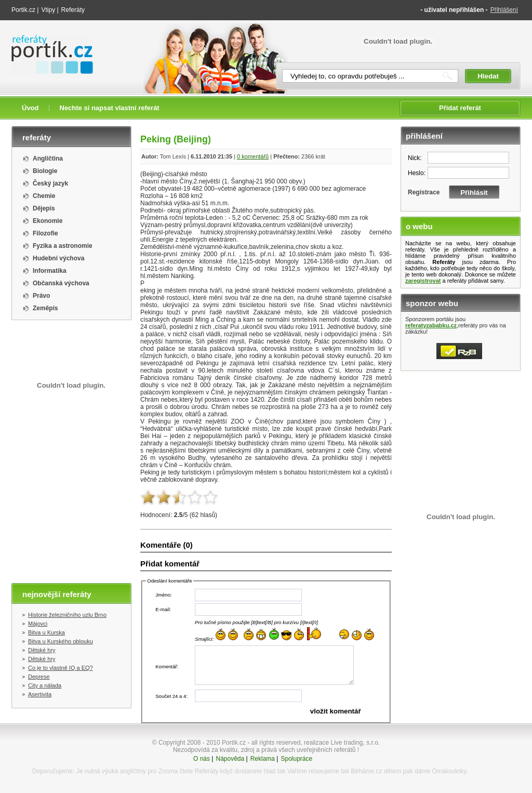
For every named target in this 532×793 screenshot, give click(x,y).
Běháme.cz (366, 771)
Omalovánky (449, 771)
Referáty (73, 10)
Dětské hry (42, 650)
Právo (41, 296)
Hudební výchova (58, 258)
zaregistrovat (423, 281)
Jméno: (163, 595)
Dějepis (44, 208)
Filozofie (45, 233)
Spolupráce (296, 759)
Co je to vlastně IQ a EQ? (61, 668)
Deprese (39, 677)
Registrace (424, 192)
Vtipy (48, 10)
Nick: (415, 158)
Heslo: (417, 173)
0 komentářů (253, 156)
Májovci (38, 624)
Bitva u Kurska (46, 632)
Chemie (44, 196)
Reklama (263, 759)
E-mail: (163, 609)
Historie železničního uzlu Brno (67, 615)
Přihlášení (504, 10)
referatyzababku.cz (431, 325)
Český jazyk (50, 183)
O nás (202, 759)
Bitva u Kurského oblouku (61, 641)
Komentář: (167, 666)
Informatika (50, 271)
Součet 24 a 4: (171, 696)
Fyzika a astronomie (63, 246)
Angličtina (48, 158)
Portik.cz (23, 10)
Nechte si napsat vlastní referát (110, 108)
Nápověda (230, 759)
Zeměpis (45, 308)
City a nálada (45, 685)
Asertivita (40, 694)
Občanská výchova (61, 283)
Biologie (45, 171)
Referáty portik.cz (47, 40)
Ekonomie (48, 221)
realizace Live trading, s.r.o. (342, 743)
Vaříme (297, 771)
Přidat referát (460, 108)
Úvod (30, 108)
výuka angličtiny (124, 771)
